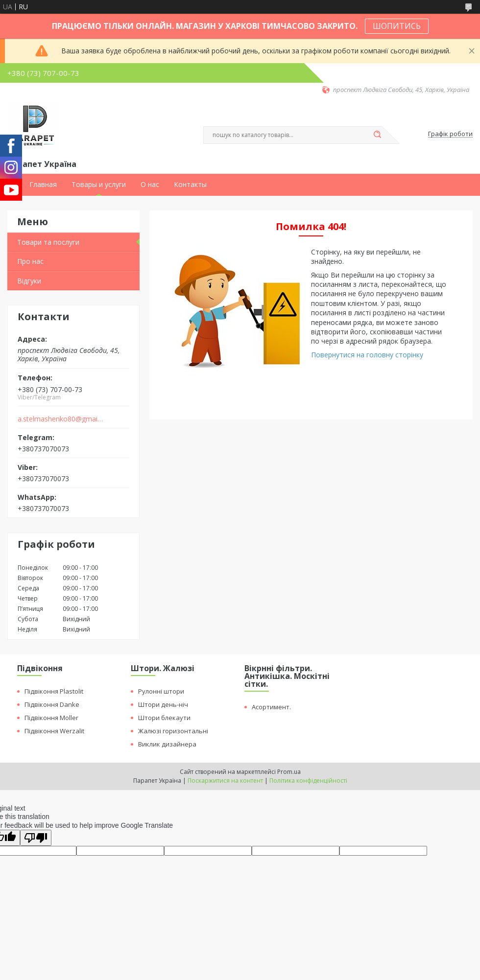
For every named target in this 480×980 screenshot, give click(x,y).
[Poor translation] (36, 838)
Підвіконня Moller (51, 718)
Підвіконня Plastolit (54, 691)
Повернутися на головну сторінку (367, 355)
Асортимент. (271, 707)
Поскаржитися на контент (225, 781)
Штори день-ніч (163, 704)
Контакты (190, 185)
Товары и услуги (99, 185)
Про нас (30, 261)
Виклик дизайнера (167, 744)
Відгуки (29, 281)
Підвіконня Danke (52, 704)
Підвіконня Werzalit (54, 731)
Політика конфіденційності (308, 781)
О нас (150, 185)
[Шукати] (377, 135)
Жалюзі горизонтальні (173, 731)
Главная (43, 185)
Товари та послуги (48, 242)
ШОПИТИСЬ (397, 26)
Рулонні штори (161, 691)
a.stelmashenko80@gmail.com (60, 419)
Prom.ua (289, 772)
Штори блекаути (164, 718)
